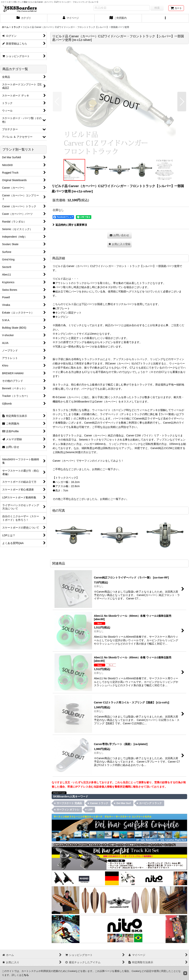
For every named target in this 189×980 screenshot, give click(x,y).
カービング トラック (151, 803)
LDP (90, 810)
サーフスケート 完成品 (69, 803)
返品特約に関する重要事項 (70, 225)
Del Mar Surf (124, 803)
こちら (25, 975)
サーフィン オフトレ (68, 810)
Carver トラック (99, 803)
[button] (166, 18)
